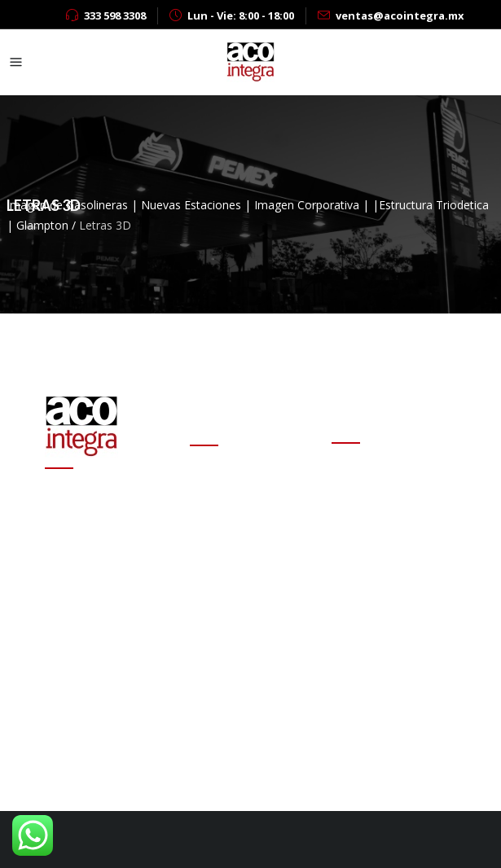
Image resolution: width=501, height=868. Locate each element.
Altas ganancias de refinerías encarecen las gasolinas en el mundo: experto (252, 612)
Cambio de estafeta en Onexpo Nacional (250, 500)
